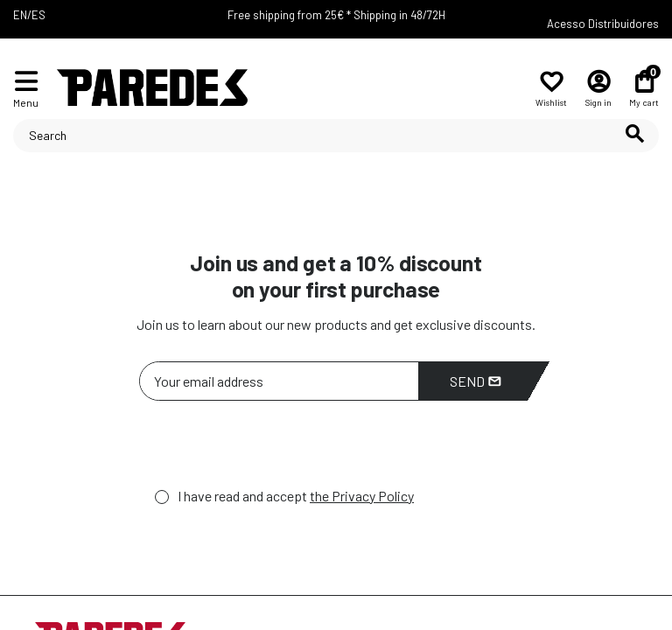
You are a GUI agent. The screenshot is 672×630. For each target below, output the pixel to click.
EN (20, 15)
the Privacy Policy (362, 496)
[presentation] (272, 449)
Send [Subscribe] (476, 381)
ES (38, 15)
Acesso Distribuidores (603, 24)
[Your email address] (279, 381)
